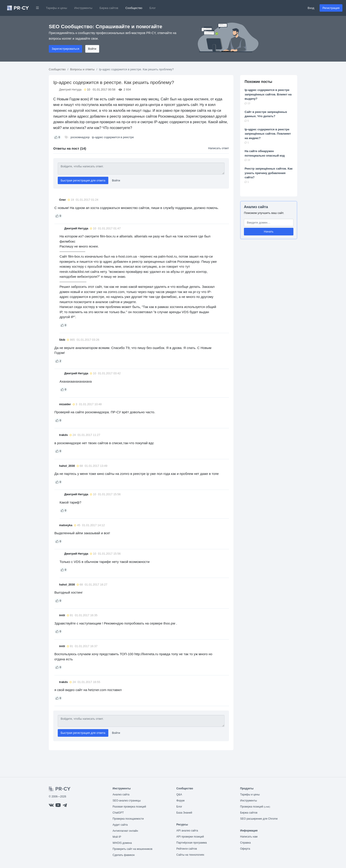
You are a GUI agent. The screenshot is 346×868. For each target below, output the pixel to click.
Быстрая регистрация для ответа (83, 180)
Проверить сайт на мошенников (132, 849)
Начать (269, 232)
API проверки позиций (190, 837)
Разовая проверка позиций (129, 807)
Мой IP (117, 837)
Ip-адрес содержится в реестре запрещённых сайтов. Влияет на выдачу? (268, 94)
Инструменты (83, 8)
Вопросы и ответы (82, 69)
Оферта (245, 849)
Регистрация (331, 8)
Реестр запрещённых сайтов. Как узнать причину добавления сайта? (269, 173)
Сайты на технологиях (190, 855)
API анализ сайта (187, 831)
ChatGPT (118, 813)
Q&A (179, 795)
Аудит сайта (120, 825)
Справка (245, 843)
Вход (311, 8)
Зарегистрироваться (65, 49)
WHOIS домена (122, 843)
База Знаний (184, 813)
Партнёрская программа (192, 843)
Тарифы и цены (57, 8)
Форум (180, 801)
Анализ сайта (256, 207)
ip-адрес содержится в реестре (113, 137)
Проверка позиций (255, 807)
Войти (92, 49)
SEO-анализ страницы (127, 801)
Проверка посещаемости (128, 819)
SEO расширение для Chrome (259, 819)
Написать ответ (219, 148)
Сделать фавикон (124, 855)
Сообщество (134, 8)
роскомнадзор (80, 137)
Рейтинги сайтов (187, 849)
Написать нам (249, 837)
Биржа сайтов (109, 8)
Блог (153, 8)
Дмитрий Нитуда (70, 89)
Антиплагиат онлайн (125, 831)
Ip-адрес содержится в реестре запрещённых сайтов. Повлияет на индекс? (268, 134)
